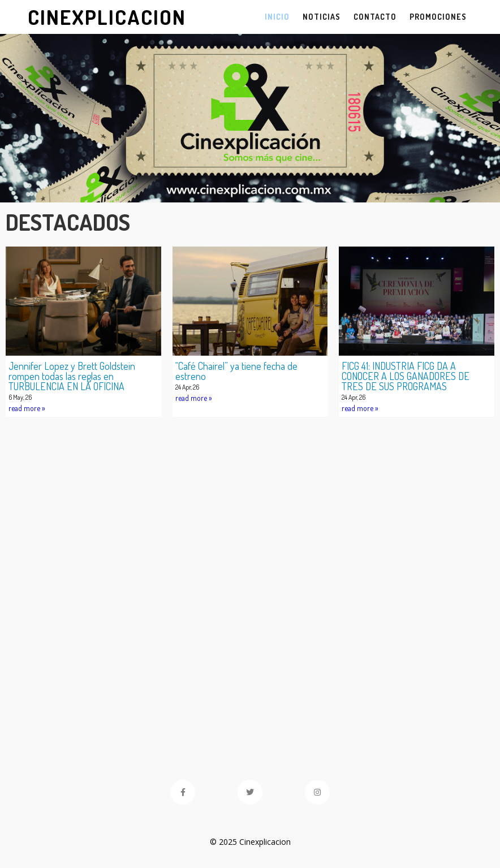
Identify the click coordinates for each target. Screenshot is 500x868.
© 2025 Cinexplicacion (250, 842)
